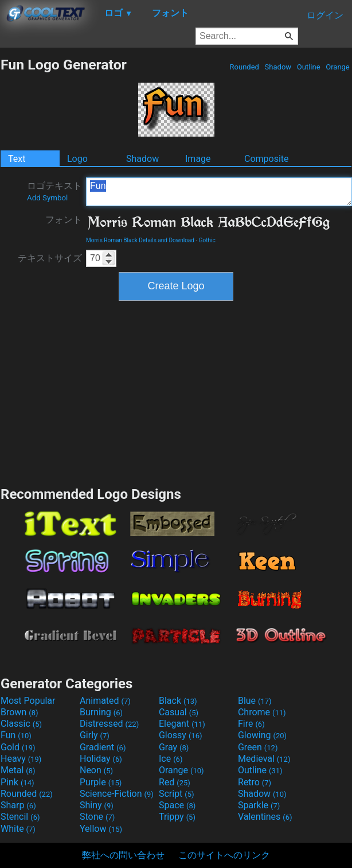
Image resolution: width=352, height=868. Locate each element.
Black (178, 701)
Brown (19, 712)
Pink (17, 782)
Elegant (182, 724)
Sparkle (259, 805)
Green (258, 747)
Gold (18, 747)
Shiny (97, 805)
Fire (251, 724)
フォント (64, 220)
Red (175, 782)
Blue (255, 701)
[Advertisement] (176, 392)
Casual (179, 712)
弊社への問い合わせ (123, 855)
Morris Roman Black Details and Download (140, 240)
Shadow (278, 67)
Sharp (18, 805)
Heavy (21, 759)
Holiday (101, 759)
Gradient (103, 747)
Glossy (181, 735)
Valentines (265, 817)
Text (17, 159)
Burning (101, 712)
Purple (101, 782)
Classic (21, 724)
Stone (97, 817)
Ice (171, 759)
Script (177, 794)
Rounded (244, 67)
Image (198, 159)
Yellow (101, 829)
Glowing (262, 735)
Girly (95, 735)
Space (177, 805)
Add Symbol (47, 198)
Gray (174, 747)
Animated (105, 701)
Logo (77, 159)
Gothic (207, 240)
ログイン (325, 15)
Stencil (20, 817)
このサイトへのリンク (224, 855)
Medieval (264, 759)
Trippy (177, 817)
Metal (18, 770)
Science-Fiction (117, 794)
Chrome (262, 712)
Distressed (109, 724)
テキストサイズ (50, 258)
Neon (96, 770)
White (18, 829)
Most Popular (28, 701)
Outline (309, 67)
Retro (255, 782)
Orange (338, 67)
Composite (267, 159)
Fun (219, 192)
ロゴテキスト (54, 191)
